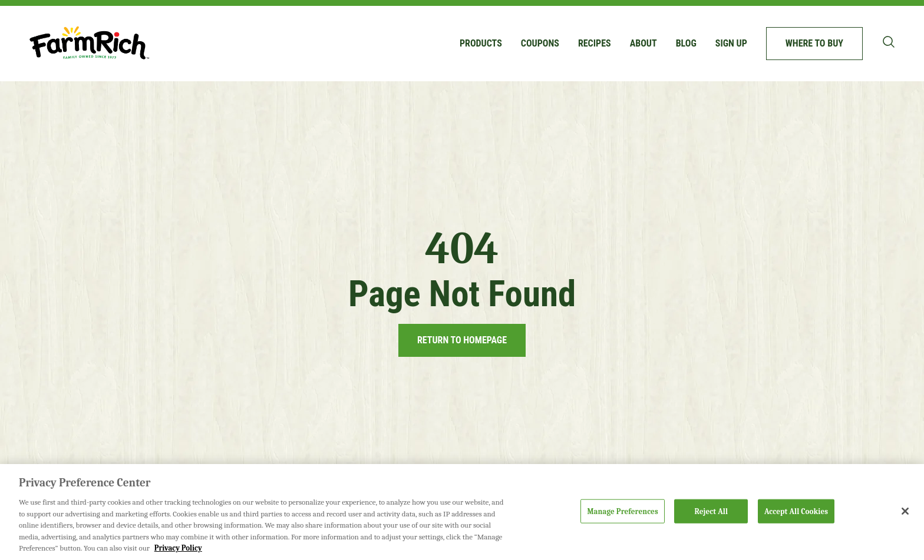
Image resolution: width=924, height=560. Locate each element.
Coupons (540, 43)
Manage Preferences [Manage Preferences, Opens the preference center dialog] (622, 511)
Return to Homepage (462, 340)
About (643, 43)
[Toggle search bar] (889, 42)
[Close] (905, 511)
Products (481, 43)
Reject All (712, 511)
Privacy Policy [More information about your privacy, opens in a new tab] (178, 548)
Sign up (731, 43)
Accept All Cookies (796, 511)
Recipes (595, 43)
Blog (686, 43)
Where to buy (814, 43)
